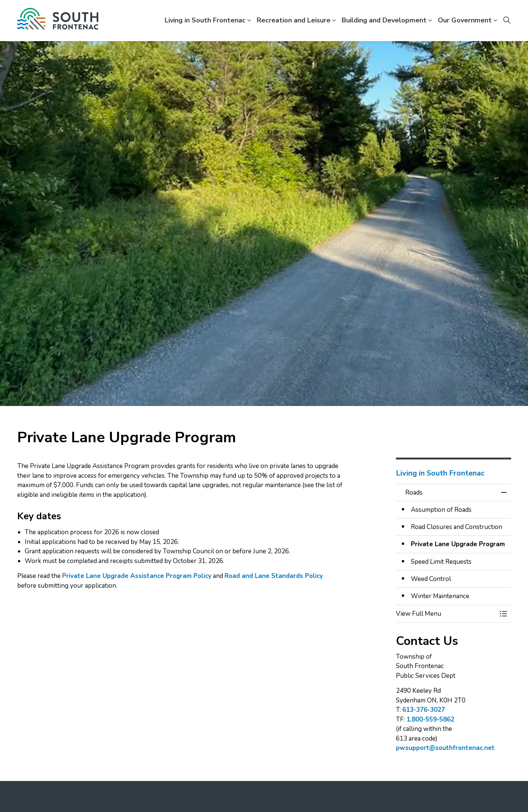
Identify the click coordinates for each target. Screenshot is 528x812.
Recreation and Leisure (294, 20)
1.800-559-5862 (430, 719)
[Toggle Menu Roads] (504, 614)
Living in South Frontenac (205, 20)
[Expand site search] (507, 21)
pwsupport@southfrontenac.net (445, 748)
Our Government (465, 20)
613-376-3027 (424, 710)
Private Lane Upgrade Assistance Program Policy (137, 576)
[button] (446, 614)
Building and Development (384, 20)
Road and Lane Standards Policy (274, 576)
